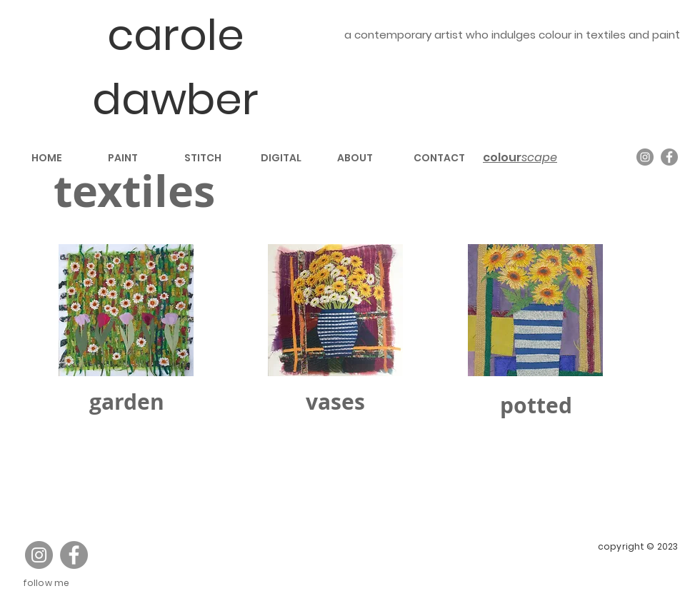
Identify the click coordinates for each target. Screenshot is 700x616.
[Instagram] (645, 157)
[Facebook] (669, 157)
